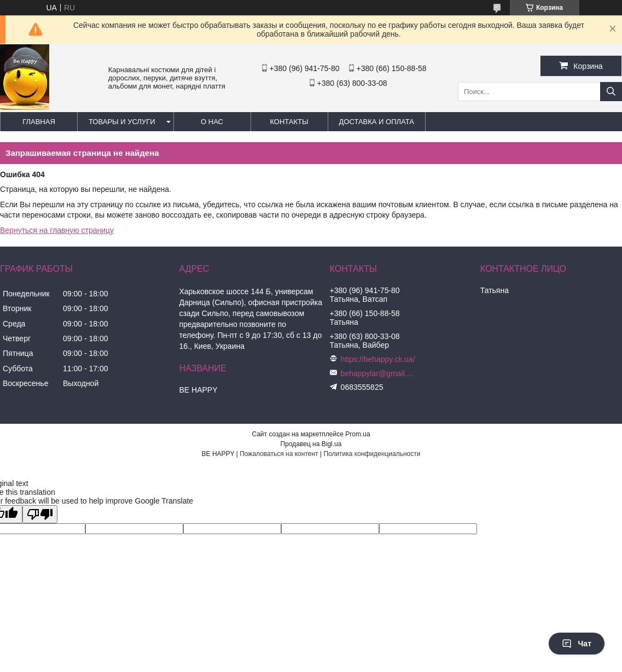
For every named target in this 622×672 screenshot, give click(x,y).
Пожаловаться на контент (279, 454)
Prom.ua (357, 434)
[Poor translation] (40, 514)
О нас (212, 122)
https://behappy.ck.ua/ (378, 359)
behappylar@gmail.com (379, 373)
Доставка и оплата (377, 122)
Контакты (289, 122)
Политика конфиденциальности (372, 454)
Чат (577, 644)
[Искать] (611, 92)
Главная (39, 122)
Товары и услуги (122, 122)
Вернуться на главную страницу (57, 230)
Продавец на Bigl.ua (311, 444)
